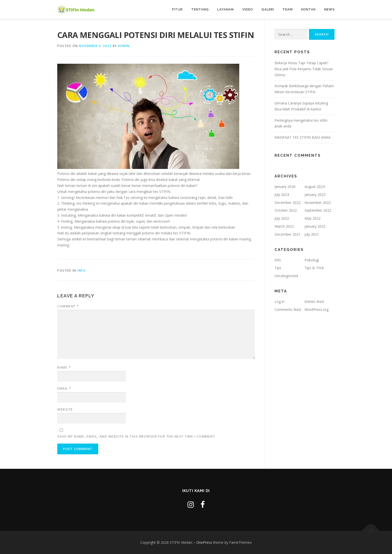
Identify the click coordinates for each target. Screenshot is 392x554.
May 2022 (312, 218)
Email (64, 388)
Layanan (225, 9)
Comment (68, 306)
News (329, 9)
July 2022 (282, 218)
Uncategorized (286, 276)
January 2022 (315, 226)
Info (81, 271)
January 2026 (285, 187)
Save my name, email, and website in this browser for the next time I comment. (137, 436)
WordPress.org (316, 309)
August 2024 (315, 187)
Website (65, 409)
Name (64, 367)
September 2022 (318, 210)
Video (248, 9)
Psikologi (312, 260)
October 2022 (286, 210)
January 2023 (315, 195)
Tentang (200, 9)
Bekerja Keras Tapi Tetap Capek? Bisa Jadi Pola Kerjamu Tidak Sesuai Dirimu (303, 69)
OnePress (204, 542)
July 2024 (282, 195)
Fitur (177, 9)
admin (124, 46)
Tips (278, 268)
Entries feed (314, 301)
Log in (279, 301)
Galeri (268, 9)
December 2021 (287, 234)
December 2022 (287, 203)
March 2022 (284, 226)
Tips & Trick (314, 268)
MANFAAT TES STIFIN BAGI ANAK (302, 137)
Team (288, 9)
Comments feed (288, 309)
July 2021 (312, 234)
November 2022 (318, 203)
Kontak (308, 9)
